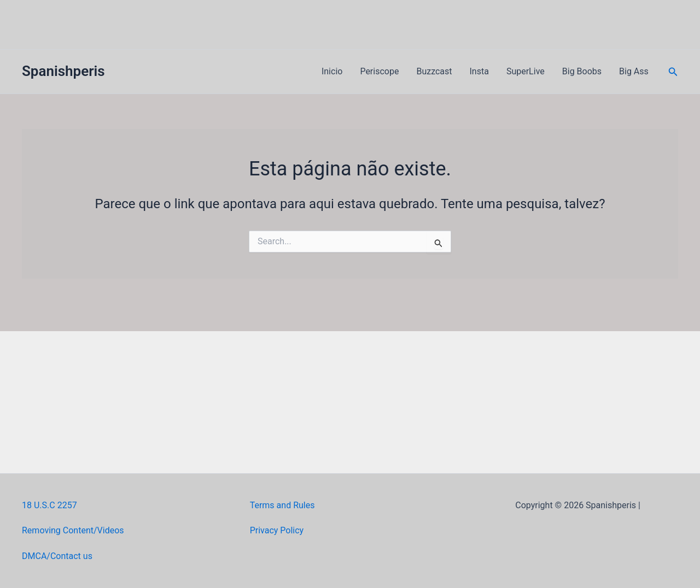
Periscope (379, 71)
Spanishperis (63, 71)
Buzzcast (434, 71)
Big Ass (634, 71)
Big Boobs (582, 71)
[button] (673, 72)
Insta (479, 71)
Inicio (332, 71)
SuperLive (526, 71)
